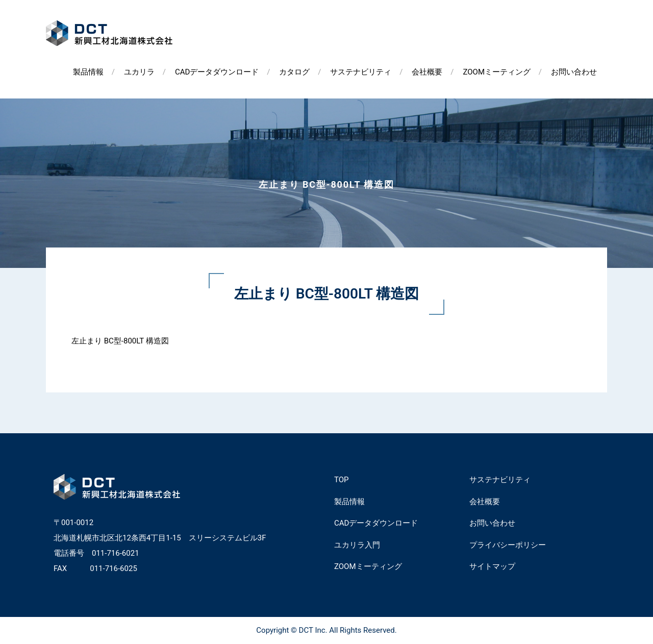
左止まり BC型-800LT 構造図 (120, 341)
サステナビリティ (361, 72)
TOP (342, 480)
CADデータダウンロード (217, 72)
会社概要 (427, 72)
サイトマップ (492, 566)
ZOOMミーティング (497, 72)
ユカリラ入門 (357, 545)
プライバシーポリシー (508, 545)
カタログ (294, 72)
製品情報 (88, 72)
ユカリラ (139, 72)
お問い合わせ (574, 72)
